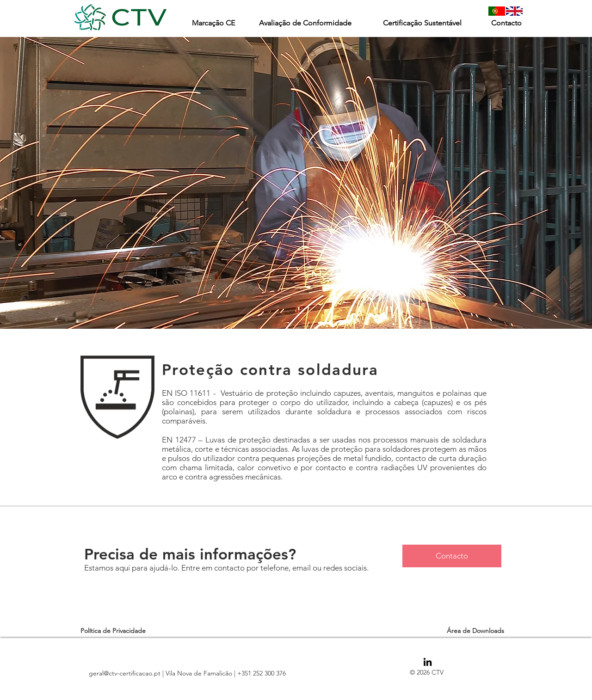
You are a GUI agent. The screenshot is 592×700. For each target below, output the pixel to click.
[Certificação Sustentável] (422, 23)
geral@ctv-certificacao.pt (125, 673)
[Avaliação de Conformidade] (305, 23)
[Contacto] (506, 23)
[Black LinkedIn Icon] (428, 662)
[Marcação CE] (213, 23)
